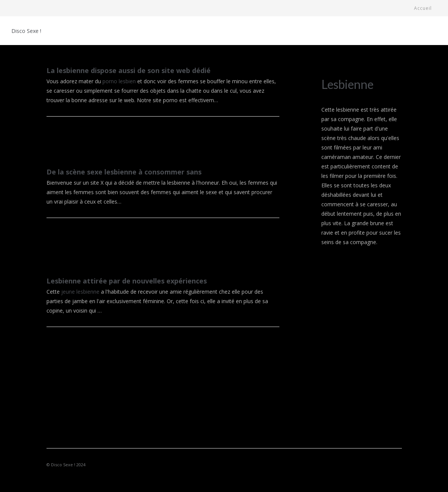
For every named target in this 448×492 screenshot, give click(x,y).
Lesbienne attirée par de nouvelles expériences (127, 281)
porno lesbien (119, 81)
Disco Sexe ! (26, 31)
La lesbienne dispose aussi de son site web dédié (129, 70)
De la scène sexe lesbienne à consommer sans (124, 172)
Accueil (423, 8)
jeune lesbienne (80, 292)
